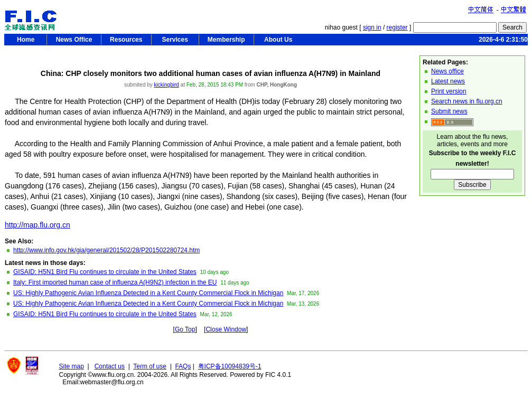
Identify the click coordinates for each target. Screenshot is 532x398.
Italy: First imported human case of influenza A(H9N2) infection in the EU (115, 282)
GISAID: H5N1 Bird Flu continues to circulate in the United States (105, 272)
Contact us (110, 366)
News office (447, 71)
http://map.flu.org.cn (38, 225)
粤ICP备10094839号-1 (230, 366)
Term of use (150, 366)
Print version (449, 91)
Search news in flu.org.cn (467, 101)
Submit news (449, 111)
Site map (72, 366)
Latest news (448, 81)
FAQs (183, 366)
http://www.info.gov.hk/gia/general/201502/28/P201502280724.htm (106, 250)
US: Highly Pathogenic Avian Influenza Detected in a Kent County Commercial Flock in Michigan (148, 293)
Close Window (226, 329)
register (397, 27)
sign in (372, 27)
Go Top (185, 329)
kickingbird (167, 85)
